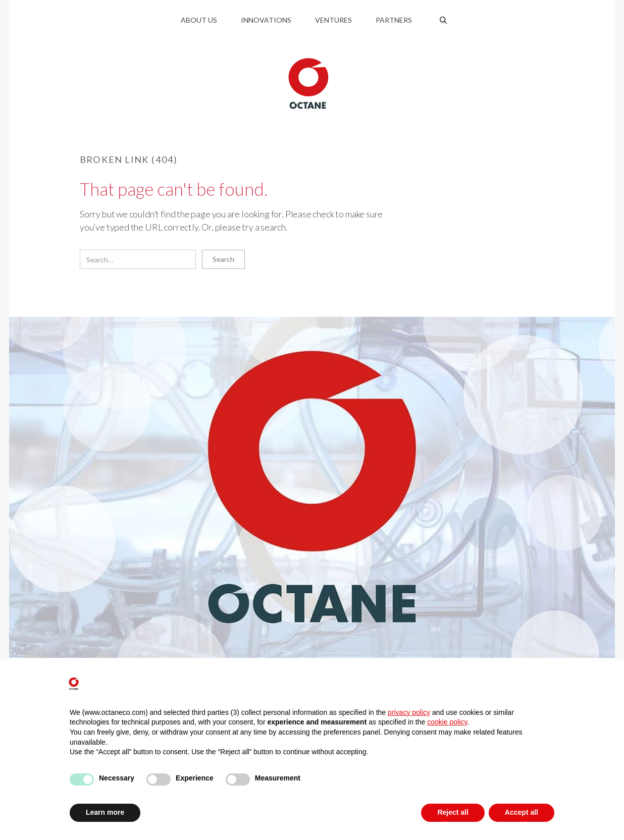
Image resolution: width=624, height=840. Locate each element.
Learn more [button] (105, 812)
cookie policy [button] (447, 722)
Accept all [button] (522, 812)
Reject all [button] (453, 812)
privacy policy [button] (409, 712)
